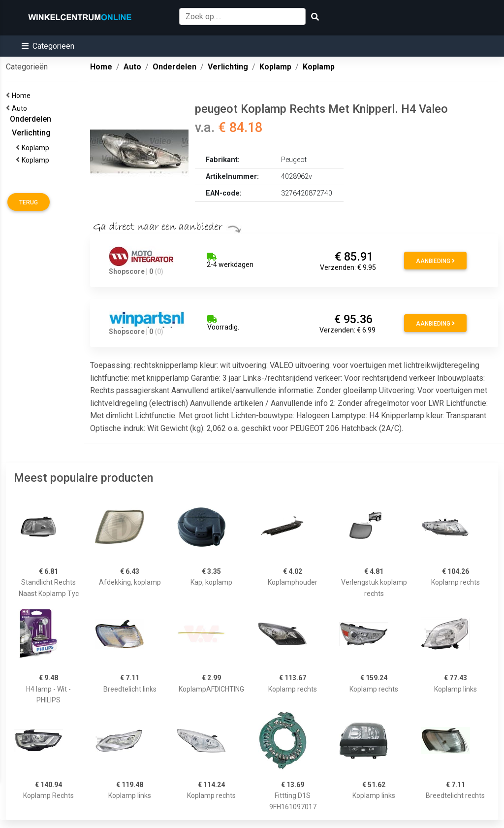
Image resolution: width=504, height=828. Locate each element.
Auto (21, 108)
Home (23, 96)
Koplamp (37, 148)
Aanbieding (435, 261)
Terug (29, 202)
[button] (48, 46)
